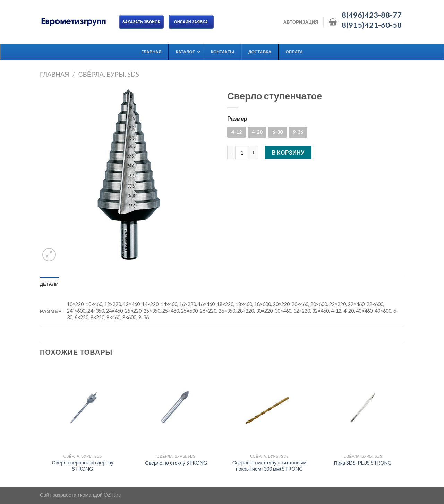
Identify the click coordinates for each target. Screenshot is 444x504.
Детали (49, 284)
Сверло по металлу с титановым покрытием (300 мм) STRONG (270, 466)
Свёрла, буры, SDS (108, 74)
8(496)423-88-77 (372, 15)
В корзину (288, 152)
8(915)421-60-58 (372, 25)
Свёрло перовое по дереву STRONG (83, 466)
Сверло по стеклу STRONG (176, 463)
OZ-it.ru (113, 495)
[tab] (49, 284)
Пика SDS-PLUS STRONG (363, 463)
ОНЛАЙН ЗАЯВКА (191, 22)
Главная (54, 74)
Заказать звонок (141, 22)
